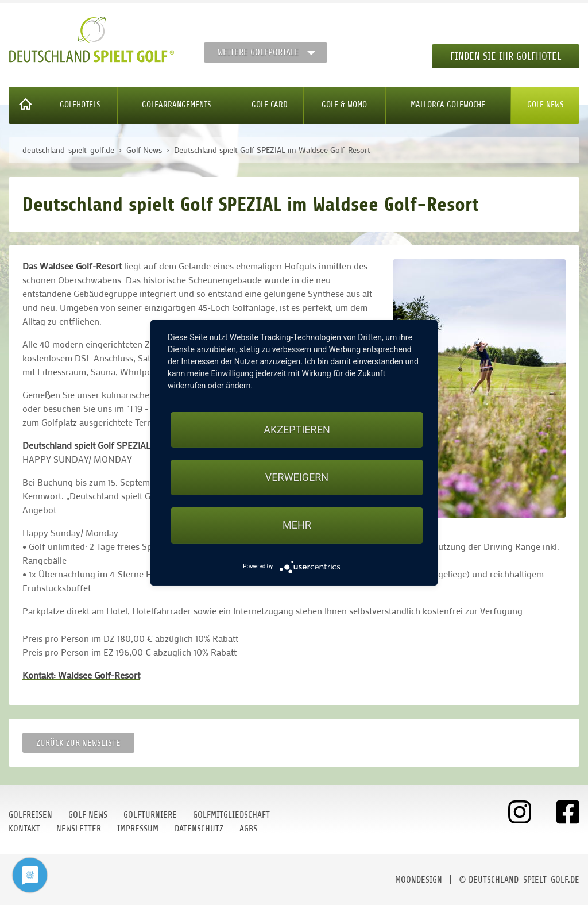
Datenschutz (199, 829)
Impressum (138, 829)
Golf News (546, 105)
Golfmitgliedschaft (231, 815)
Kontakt (24, 829)
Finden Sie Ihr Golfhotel (506, 56)
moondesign (419, 880)
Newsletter (79, 829)
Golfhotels (80, 105)
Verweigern (297, 477)
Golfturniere (150, 815)
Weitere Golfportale (258, 52)
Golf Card (270, 105)
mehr (297, 525)
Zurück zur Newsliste (78, 743)
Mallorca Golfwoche (448, 105)
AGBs (248, 829)
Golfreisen (30, 815)
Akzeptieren (297, 430)
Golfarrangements (177, 105)
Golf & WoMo (344, 105)
